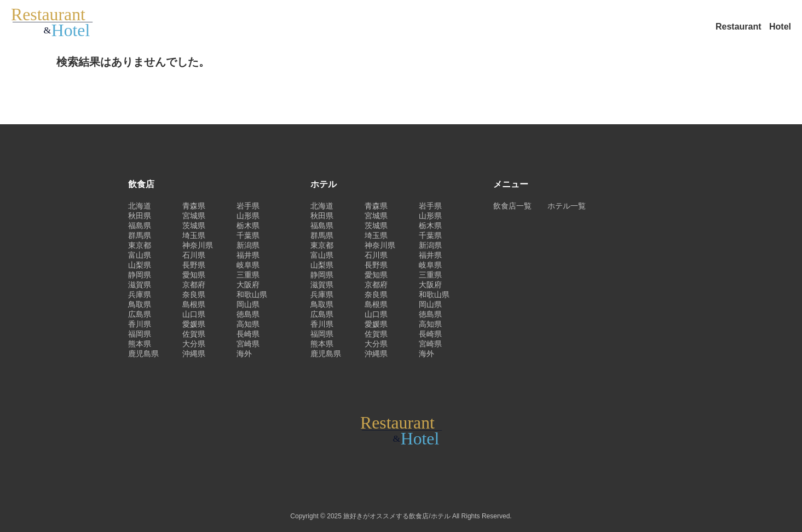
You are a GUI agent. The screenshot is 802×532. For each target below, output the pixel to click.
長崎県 (248, 334)
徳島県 (248, 314)
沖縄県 (194, 354)
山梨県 (140, 265)
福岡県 (140, 334)
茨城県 (194, 225)
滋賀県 (140, 285)
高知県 (248, 324)
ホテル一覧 (567, 206)
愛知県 (194, 275)
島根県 (194, 304)
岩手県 (248, 206)
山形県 (248, 216)
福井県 (248, 255)
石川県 (194, 255)
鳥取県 (140, 304)
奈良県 (194, 294)
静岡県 (140, 275)
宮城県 (194, 216)
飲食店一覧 (512, 206)
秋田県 (140, 216)
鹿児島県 (143, 354)
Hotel (780, 27)
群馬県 (140, 235)
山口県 (194, 314)
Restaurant (740, 27)
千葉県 (248, 235)
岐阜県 (248, 265)
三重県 (248, 275)
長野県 (194, 265)
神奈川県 (198, 245)
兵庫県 (140, 294)
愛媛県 (194, 324)
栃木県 (248, 225)
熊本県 (140, 344)
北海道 (140, 206)
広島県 (140, 314)
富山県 (140, 255)
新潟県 (248, 245)
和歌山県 (252, 294)
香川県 (140, 324)
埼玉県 (194, 235)
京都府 (194, 285)
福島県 (140, 225)
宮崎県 (248, 344)
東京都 (140, 245)
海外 (244, 354)
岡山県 (248, 304)
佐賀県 (194, 334)
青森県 (194, 206)
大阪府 (248, 285)
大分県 (194, 344)
